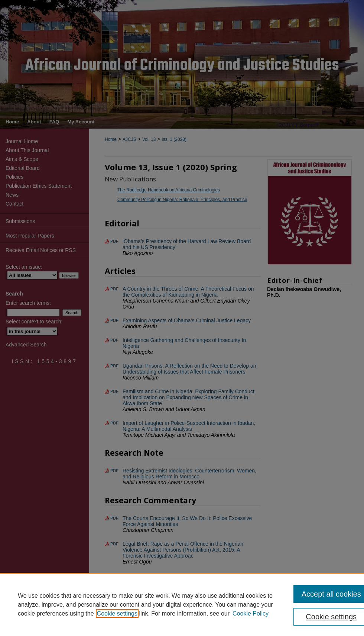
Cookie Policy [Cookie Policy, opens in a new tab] (251, 614)
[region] (182, 604)
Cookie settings (117, 614)
